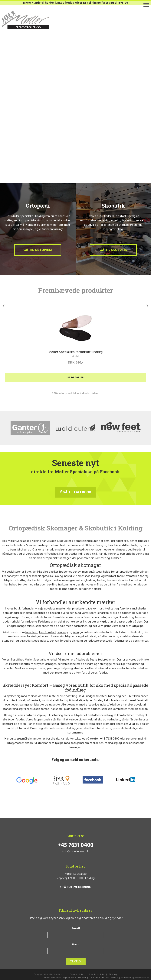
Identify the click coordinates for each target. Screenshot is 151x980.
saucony (63, 632)
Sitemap (113, 975)
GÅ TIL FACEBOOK (75, 492)
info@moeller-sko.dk (20, 743)
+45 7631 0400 (110, 739)
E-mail (76, 929)
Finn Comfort (48, 632)
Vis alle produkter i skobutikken (75, 393)
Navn (76, 945)
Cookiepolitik (76, 975)
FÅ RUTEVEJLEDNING (76, 887)
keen (76, 632)
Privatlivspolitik (96, 975)
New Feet (32, 632)
